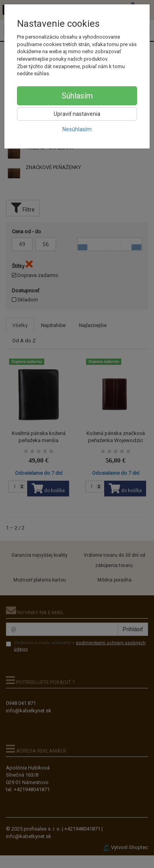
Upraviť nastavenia (77, 114)
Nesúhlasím (77, 129)
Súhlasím (77, 96)
